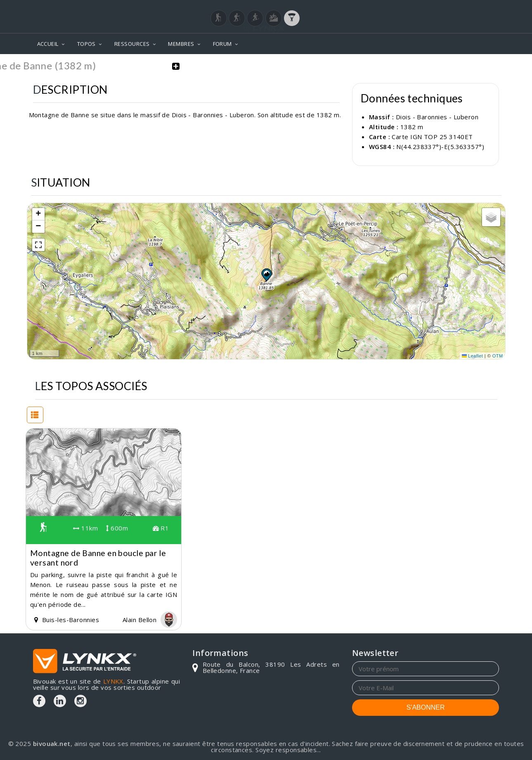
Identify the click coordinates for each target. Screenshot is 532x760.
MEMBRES (181, 44)
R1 (161, 528)
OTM (498, 356)
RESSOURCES (132, 44)
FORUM (222, 44)
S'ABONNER (426, 707)
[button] (266, 275)
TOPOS (86, 44)
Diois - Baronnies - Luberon (437, 117)
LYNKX (113, 681)
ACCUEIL (48, 44)
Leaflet (473, 356)
